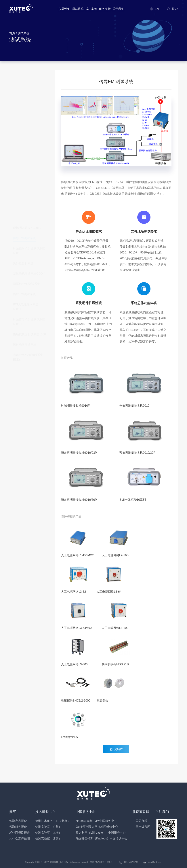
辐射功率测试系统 (25, 196)
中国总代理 (140, 821)
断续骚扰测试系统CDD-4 (29, 125)
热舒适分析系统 (23, 114)
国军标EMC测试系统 (26, 135)
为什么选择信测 (20, 838)
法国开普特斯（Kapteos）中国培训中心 (102, 838)
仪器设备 (64, 9)
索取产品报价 (18, 821)
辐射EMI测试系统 (24, 145)
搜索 (172, 9)
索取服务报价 (18, 827)
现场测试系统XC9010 (27, 79)
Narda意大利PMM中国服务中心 (96, 821)
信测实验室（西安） (48, 838)
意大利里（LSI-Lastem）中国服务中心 (101, 833)
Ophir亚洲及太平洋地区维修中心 (97, 827)
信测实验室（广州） (48, 827)
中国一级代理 (142, 827)
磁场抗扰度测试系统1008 (29, 185)
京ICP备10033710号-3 (101, 862)
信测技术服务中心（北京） (53, 821)
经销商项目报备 (20, 833)
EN (154, 9)
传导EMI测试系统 (24, 89)
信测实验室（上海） (48, 833)
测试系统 (78, 9)
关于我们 (118, 9)
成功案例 (91, 9)
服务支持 (105, 9)
